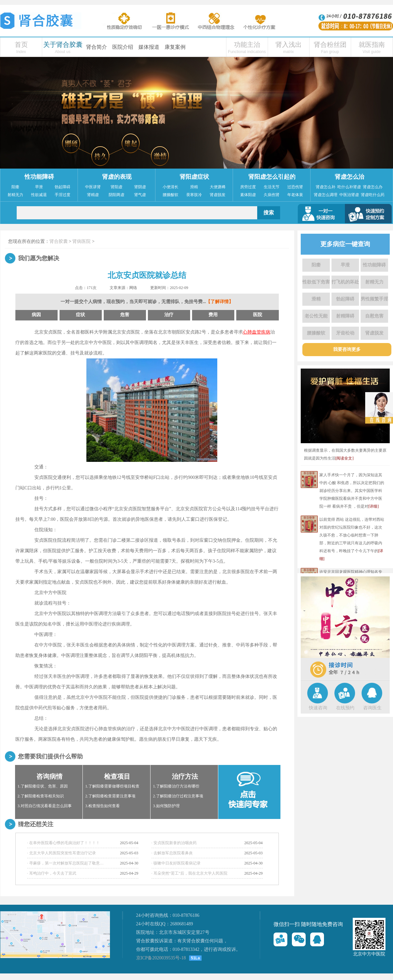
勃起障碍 (63, 187)
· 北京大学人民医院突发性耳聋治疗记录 (62, 853)
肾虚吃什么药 (373, 195)
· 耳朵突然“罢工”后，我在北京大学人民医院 (190, 873)
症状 (80, 315)
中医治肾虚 (349, 195)
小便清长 (170, 187)
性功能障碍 (39, 177)
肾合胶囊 (59, 241)
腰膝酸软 (170, 195)
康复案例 (175, 47)
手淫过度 (63, 195)
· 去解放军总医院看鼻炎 (172, 853)
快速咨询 (318, 708)
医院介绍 (123, 47)
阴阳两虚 (116, 195)
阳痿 (15, 187)
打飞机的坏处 (345, 282)
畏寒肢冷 (194, 195)
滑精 (194, 187)
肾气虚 (140, 195)
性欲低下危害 (316, 282)
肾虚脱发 (218, 195)
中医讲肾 (93, 187)
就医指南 (372, 45)
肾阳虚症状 (194, 177)
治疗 (169, 315)
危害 (125, 315)
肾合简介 (97, 47)
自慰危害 (374, 316)
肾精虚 (93, 195)
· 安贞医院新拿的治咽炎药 (174, 843)
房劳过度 (248, 187)
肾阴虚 (140, 187)
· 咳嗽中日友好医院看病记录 (176, 863)
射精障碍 (345, 316)
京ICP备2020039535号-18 (161, 958)
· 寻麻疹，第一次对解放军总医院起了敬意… (65, 863)
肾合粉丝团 (330, 45)
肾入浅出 (289, 45)
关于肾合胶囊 (63, 45)
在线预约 (345, 708)
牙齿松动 (345, 333)
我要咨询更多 (347, 349)
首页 (21, 45)
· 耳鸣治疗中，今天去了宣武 (52, 873)
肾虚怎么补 (326, 187)
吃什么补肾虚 (349, 187)
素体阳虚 (248, 195)
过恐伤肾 (295, 187)
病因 (36, 315)
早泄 (39, 187)
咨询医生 (372, 708)
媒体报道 (149, 47)
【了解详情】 (220, 302)
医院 (258, 315)
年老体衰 (295, 195)
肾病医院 (81, 241)
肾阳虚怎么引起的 (272, 177)
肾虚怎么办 (373, 187)
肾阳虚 (116, 187)
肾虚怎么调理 (326, 195)
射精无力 (15, 195)
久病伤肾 (272, 195)
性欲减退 (39, 195)
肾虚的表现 (117, 177)
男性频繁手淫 (374, 299)
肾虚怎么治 (349, 177)
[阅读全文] (345, 458)
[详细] (374, 506)
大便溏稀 (218, 187)
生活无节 (272, 187)
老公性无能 (316, 316)
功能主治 (247, 45)
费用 (213, 315)
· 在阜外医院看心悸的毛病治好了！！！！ (63, 843)
